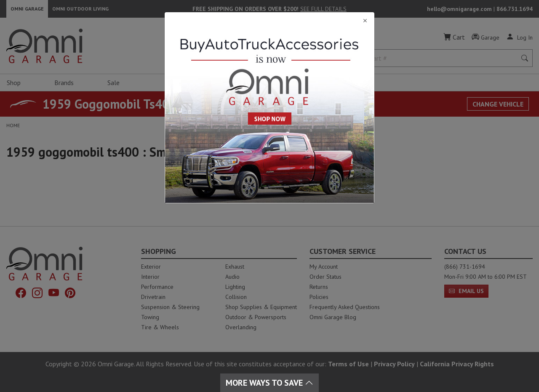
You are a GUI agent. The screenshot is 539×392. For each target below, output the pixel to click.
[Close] (269, 21)
